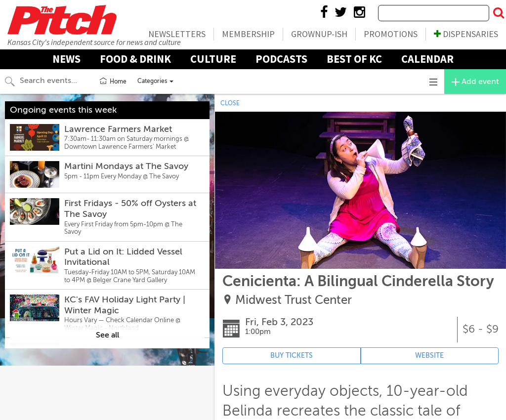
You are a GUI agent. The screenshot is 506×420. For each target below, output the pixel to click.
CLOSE (230, 103)
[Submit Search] (499, 13)
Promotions (391, 34)
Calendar (427, 59)
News (66, 59)
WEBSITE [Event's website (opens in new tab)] (429, 356)
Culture (213, 59)
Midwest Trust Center (294, 300)
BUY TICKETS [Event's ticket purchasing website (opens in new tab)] (292, 356)
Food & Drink (135, 59)
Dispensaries (466, 34)
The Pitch (62, 20)
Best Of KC (354, 59)
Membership (248, 34)
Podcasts (281, 59)
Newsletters (177, 34)
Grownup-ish (319, 34)
